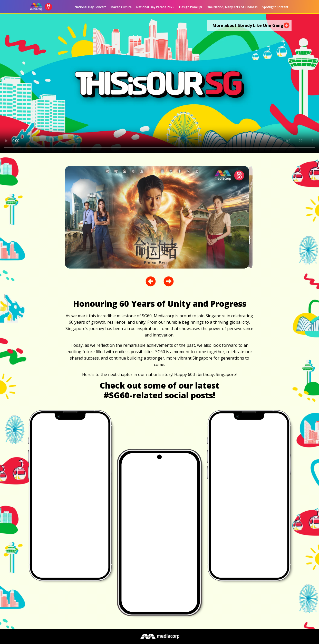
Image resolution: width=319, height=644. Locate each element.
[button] (182, 7)
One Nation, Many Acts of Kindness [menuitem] (232, 7)
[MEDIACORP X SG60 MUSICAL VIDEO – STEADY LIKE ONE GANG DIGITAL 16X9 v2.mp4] (159, 84)
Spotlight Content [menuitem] (275, 7)
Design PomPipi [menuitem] (191, 7)
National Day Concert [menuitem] (90, 7)
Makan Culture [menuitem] (121, 7)
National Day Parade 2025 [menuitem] (155, 7)
